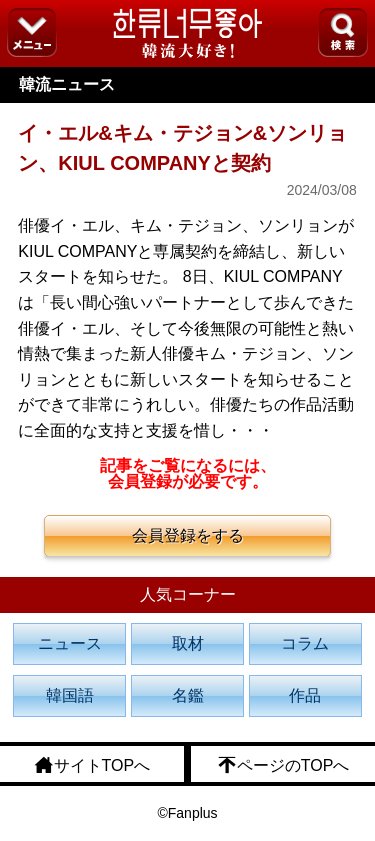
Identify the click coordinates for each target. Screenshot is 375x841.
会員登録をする (188, 535)
